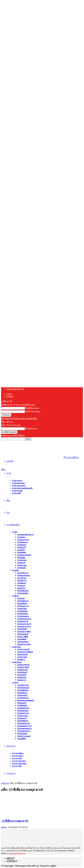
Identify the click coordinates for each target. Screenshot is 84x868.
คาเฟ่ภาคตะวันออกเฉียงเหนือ (22, 488)
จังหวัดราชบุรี (22, 657)
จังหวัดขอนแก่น (23, 634)
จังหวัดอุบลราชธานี (24, 624)
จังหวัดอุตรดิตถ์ (23, 593)
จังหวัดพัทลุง (22, 552)
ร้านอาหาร (11, 773)
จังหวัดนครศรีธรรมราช (25, 535)
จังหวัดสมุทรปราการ (24, 726)
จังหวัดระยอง (22, 677)
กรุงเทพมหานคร (23, 685)
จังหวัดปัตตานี (22, 542)
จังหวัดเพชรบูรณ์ (23, 688)
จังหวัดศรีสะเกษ (23, 601)
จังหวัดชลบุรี (22, 675)
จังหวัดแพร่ (21, 586)
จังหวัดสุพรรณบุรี (23, 708)
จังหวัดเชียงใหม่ (23, 591)
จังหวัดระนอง (22, 565)
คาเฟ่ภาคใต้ (16, 493)
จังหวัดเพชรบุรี (22, 654)
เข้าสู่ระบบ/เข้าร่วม (15, 389)
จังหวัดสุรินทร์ (22, 603)
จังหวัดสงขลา (22, 560)
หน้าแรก (5, 783)
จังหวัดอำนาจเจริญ (24, 644)
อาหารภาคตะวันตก (19, 761)
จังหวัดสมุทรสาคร (24, 731)
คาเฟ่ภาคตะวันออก (19, 486)
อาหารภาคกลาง (18, 756)
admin (4, 827)
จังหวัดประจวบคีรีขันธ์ (25, 652)
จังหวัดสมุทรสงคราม (24, 728)
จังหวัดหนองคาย (23, 616)
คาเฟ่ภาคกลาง (17, 481)
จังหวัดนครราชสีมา (24, 632)
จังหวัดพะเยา (22, 583)
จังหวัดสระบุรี (22, 718)
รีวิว (8, 513)
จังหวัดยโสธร (22, 609)
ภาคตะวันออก (17, 662)
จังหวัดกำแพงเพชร (24, 736)
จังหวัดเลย (21, 598)
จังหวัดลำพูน (22, 578)
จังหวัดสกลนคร (23, 614)
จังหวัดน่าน (21, 588)
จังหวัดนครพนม (23, 642)
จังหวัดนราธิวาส (23, 540)
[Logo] (17, 457)
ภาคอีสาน (15, 596)
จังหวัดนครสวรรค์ (23, 723)
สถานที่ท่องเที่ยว (13, 525)
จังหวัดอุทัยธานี (23, 721)
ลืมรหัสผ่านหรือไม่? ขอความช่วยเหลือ (19, 418)
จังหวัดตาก (21, 660)
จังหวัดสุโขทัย (22, 734)
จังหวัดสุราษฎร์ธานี (24, 555)
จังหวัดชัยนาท (22, 693)
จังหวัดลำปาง (22, 581)
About (9, 394)
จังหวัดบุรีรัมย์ (22, 629)
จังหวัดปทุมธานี (23, 698)
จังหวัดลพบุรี (22, 703)
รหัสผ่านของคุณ (33, 412)
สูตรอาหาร (11, 746)
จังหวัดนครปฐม (23, 711)
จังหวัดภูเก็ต (22, 568)
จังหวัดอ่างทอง (22, 716)
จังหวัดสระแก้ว (22, 670)
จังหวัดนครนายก (23, 713)
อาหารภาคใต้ (17, 758)
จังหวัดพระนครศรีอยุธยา (26, 700)
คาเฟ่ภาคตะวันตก (18, 483)
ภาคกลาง (15, 683)
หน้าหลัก (10, 461)
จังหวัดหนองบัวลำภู (24, 619)
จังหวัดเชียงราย (23, 573)
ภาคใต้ (14, 532)
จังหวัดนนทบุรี (22, 695)
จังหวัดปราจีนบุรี (23, 667)
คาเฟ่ (9, 473)
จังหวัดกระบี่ (22, 547)
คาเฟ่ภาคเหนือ (17, 491)
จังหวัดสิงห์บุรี (22, 706)
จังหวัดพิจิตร (22, 739)
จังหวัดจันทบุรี (22, 672)
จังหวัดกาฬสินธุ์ (23, 637)
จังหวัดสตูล (21, 558)
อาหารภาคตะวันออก (19, 763)
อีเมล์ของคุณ (31, 429)
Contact (10, 396)
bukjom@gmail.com (18, 853)
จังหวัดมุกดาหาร (23, 606)
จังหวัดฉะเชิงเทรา (24, 665)
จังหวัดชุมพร (22, 545)
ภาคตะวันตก (16, 647)
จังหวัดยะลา (22, 563)
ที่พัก (8, 501)
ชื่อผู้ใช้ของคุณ (32, 408)
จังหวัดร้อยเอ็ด (22, 611)
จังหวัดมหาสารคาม (24, 626)
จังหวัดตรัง (21, 550)
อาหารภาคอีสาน (18, 753)
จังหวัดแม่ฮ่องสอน (24, 575)
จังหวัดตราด (22, 680)
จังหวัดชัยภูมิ (22, 639)
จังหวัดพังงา (22, 537)
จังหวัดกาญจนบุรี (23, 649)
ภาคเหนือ (15, 570)
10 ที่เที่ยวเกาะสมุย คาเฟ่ (15, 821)
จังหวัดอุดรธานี (23, 621)
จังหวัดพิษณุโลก (23, 690)
